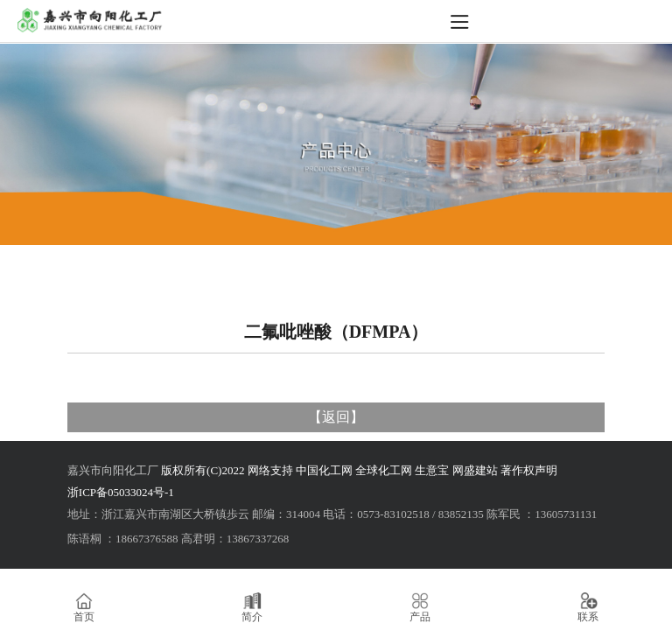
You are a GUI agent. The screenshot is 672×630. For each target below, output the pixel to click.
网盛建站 (475, 470)
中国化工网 (324, 470)
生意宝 (432, 470)
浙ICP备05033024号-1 (121, 492)
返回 (336, 417)
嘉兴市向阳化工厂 (113, 470)
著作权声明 (529, 470)
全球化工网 (384, 470)
